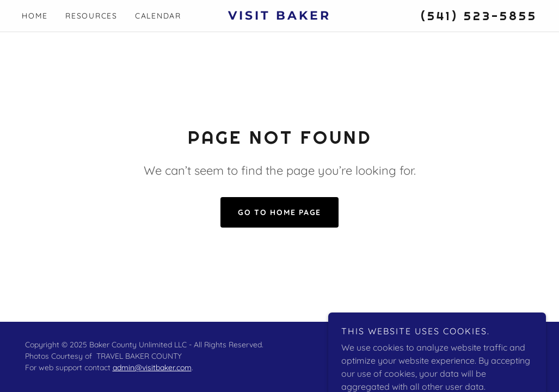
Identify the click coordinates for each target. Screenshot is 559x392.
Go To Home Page (279, 212)
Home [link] (35, 16)
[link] (279, 16)
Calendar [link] (158, 16)
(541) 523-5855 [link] (479, 16)
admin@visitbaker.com (152, 367)
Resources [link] (91, 16)
